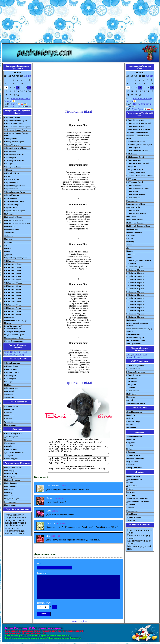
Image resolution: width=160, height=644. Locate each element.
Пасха (14, 104)
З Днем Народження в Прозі (139, 123)
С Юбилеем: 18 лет (13, 270)
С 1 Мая (8, 176)
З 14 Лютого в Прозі (135, 157)
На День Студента (12, 480)
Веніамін (137, 355)
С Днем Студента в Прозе (15, 148)
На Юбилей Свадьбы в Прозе (17, 223)
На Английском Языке (14, 338)
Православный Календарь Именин (16, 322)
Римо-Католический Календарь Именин (13, 327)
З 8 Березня (131, 166)
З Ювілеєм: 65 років (135, 308)
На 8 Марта (9, 489)
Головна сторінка (79, 621)
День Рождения (11, 406)
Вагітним (130, 492)
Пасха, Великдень (142, 104)
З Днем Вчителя (133, 198)
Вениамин (15, 352)
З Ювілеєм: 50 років (135, 298)
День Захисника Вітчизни (138, 501)
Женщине (8, 242)
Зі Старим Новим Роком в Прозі (138, 137)
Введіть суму (44, 603)
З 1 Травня (131, 179)
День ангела (10, 443)
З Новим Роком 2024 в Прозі (139, 129)
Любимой (8, 236)
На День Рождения (12, 467)
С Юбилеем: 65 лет (13, 305)
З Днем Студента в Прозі (137, 151)
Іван (145, 355)
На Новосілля (132, 229)
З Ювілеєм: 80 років (135, 317)
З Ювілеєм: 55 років (135, 301)
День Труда (16, 107)
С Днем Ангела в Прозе (14, 211)
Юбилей (8, 419)
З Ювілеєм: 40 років (135, 292)
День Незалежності (135, 517)
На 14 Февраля (11, 483)
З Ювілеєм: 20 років (135, 276)
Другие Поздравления (14, 341)
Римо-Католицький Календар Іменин (139, 330)
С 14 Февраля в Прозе (14, 154)
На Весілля (131, 217)
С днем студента (11, 459)
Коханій (130, 238)
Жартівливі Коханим (136, 403)
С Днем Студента (12, 145)
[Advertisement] (80, 22)
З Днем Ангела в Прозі (136, 213)
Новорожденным (12, 230)
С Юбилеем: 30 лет (13, 280)
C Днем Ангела (11, 388)
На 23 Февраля (11, 486)
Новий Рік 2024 (133, 476)
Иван (24, 352)
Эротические (10, 502)
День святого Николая (14, 452)
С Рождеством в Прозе (14, 142)
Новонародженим (134, 232)
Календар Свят (133, 334)
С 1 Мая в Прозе (11, 179)
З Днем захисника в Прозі (138, 163)
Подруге (8, 248)
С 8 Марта (9, 164)
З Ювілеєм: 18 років (135, 273)
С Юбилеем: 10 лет (13, 267)
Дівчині (130, 257)
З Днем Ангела (133, 210)
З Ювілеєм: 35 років (135, 289)
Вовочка (130, 465)
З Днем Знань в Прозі (136, 195)
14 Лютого (131, 446)
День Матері (132, 514)
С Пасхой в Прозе (12, 173)
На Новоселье (10, 226)
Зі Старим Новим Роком (137, 133)
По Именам (9, 317)
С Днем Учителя (12, 195)
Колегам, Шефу (133, 207)
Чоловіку (130, 242)
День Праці (138, 109)
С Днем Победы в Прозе (15, 186)
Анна (6, 352)
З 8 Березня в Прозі (135, 169)
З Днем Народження (135, 120)
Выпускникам (10, 198)
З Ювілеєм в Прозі (134, 267)
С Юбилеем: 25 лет (13, 277)
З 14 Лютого (132, 154)
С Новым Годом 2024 (13, 124)
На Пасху (8, 385)
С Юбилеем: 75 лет (13, 311)
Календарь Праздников (15, 332)
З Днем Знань (132, 191)
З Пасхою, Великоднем (136, 173)
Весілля (130, 418)
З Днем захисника (134, 160)
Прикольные (10, 425)
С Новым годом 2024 (13, 434)
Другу (7, 245)
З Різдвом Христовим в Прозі (139, 144)
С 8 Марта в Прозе (12, 167)
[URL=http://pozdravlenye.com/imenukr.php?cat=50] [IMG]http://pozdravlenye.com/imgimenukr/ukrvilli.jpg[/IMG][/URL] (79, 461)
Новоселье (9, 416)
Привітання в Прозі (135, 337)
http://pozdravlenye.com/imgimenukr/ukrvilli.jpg (79, 470)
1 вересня (130, 520)
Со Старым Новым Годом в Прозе (16, 134)
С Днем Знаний (11, 189)
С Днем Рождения (12, 117)
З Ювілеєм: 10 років (135, 270)
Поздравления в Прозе (14, 335)
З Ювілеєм (131, 264)
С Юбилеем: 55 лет (13, 299)
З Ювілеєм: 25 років (135, 279)
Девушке (8, 255)
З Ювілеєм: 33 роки (135, 286)
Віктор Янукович (134, 468)
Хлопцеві (130, 254)
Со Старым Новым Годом (16, 130)
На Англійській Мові (136, 341)
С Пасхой (8, 170)
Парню (7, 251)
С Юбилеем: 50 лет (13, 295)
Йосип (140, 357)
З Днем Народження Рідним (139, 260)
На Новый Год (10, 474)
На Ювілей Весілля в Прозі (138, 226)
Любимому (9, 233)
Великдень (131, 505)
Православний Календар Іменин (137, 324)
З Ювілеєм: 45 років (135, 295)
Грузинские (9, 422)
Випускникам (132, 201)
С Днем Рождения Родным (16, 258)
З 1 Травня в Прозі (135, 182)
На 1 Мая (8, 496)
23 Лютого (131, 449)
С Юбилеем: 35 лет (13, 286)
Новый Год (9, 409)
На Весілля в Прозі (135, 220)
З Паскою (130, 388)
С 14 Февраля (10, 151)
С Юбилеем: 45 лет (13, 292)
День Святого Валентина (137, 498)
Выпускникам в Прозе (14, 201)
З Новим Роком (133, 369)
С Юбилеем (9, 261)
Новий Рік (131, 415)
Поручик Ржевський (135, 458)
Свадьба (8, 412)
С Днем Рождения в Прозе (16, 120)
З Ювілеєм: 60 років (135, 304)
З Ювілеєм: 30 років (135, 282)
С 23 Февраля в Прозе (14, 161)
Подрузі (130, 251)
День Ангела (132, 486)
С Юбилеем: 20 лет (13, 273)
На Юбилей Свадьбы (14, 220)
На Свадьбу (9, 214)
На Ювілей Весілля (135, 223)
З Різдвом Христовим (136, 141)
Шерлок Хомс (132, 461)
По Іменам (131, 320)
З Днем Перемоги (134, 185)
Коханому (131, 235)
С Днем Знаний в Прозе (15, 192)
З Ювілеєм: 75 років (135, 314)
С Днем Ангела (11, 208)
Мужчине (8, 239)
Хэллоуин (8, 456)
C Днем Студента (12, 372)
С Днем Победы (11, 182)
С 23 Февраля (10, 157)
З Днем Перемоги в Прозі (137, 188)
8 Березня (131, 452)
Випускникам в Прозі (136, 204)
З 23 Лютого (132, 381)
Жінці (129, 245)
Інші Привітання (134, 344)
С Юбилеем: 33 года (13, 283)
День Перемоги (133, 455)
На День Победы (12, 499)
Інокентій (131, 357)
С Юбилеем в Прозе (13, 264)
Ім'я (39, 563)
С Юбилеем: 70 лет (13, 308)
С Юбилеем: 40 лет (13, 289)
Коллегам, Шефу (12, 204)
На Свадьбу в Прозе (13, 217)
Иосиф (21, 355)
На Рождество (10, 477)
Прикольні (131, 428)
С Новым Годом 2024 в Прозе (17, 127)
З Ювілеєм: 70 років (135, 311)
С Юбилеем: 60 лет (13, 302)
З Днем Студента (134, 148)
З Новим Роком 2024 (135, 126)
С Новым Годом (11, 366)
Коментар (42, 573)
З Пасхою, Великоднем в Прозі (140, 176)
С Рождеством (10, 139)
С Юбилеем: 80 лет (13, 314)
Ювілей (130, 424)
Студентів (131, 443)
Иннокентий (10, 355)
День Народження (134, 412)
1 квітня (130, 508)
